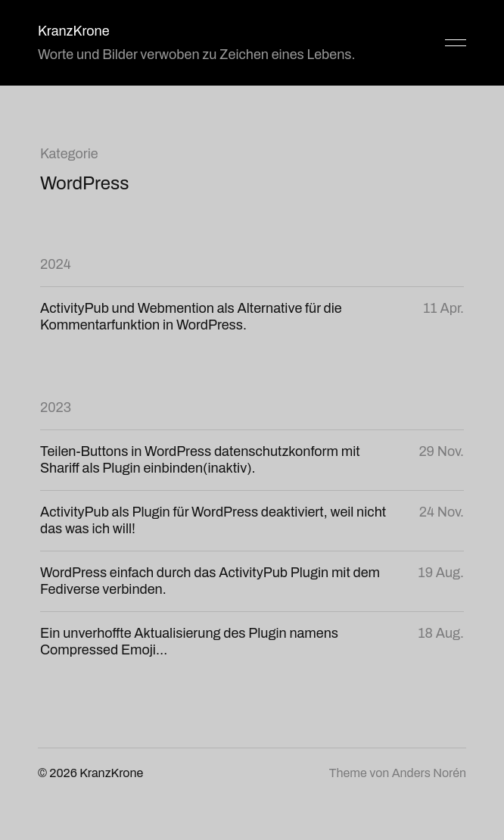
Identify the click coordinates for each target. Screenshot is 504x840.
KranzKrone (74, 31)
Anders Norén (429, 773)
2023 (56, 408)
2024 (56, 264)
